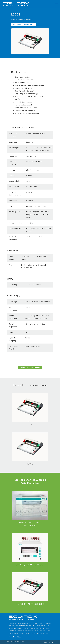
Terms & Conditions (15, 637)
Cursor (51, 642)
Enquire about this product (23, 24)
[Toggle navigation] (56, 4)
